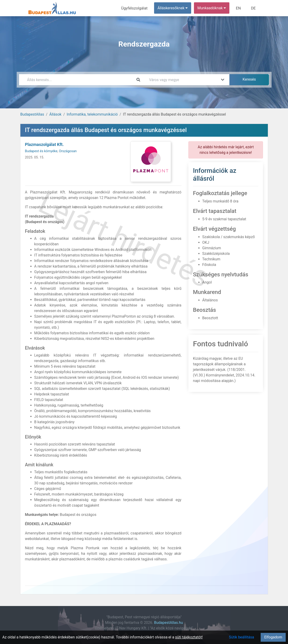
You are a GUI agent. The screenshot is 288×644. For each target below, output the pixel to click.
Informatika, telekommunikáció (92, 114)
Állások (55, 114)
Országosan (68, 151)
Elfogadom (273, 637)
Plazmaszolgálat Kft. (44, 144)
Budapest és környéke (41, 151)
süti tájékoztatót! (189, 637)
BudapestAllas (32, 114)
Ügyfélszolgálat (136, 8)
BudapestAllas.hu (169, 623)
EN (239, 8)
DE (254, 8)
